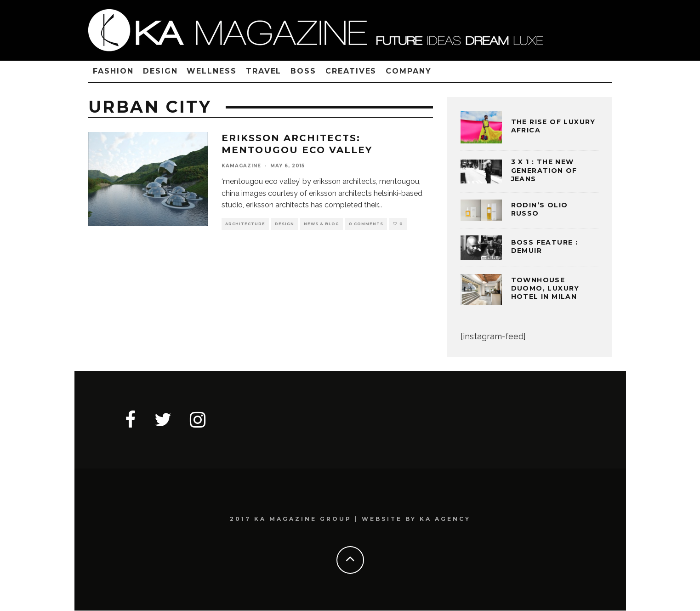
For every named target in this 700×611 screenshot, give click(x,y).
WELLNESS (211, 71)
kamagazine (241, 166)
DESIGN (160, 71)
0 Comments (366, 224)
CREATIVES (351, 71)
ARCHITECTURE (245, 224)
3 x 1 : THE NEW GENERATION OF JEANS (544, 170)
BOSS (303, 71)
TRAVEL (264, 71)
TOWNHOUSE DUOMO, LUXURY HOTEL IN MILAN (545, 288)
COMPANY (408, 71)
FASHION (113, 71)
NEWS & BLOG (322, 224)
